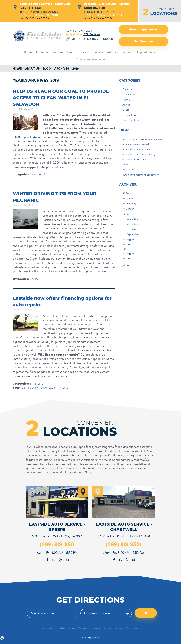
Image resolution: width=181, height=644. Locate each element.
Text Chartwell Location (40, 12)
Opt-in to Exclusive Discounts (87, 39)
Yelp (127, 560)
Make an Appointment (143, 30)
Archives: (128, 191)
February (132, 210)
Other (126, 111)
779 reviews (92, 33)
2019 (76, 69)
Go (146, 613)
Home (31, 53)
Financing (37, 384)
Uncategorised (131, 121)
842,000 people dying (27, 137)
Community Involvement (92, 60)
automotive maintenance (138, 154)
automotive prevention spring (140, 160)
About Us (44, 53)
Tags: (124, 131)
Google (120, 560)
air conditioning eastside (138, 149)
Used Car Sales (78, 53)
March (130, 205)
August (131, 247)
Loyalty (127, 100)
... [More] (124, 273)
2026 (126, 200)
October (131, 236)
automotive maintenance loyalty (142, 181)
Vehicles (111, 53)
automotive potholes (135, 165)
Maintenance (130, 95)
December (133, 226)
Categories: (130, 81)
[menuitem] (31, 53)
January (131, 215)
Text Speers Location (101, 12)
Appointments (144, 53)
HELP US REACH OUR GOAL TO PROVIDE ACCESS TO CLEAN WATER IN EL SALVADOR (63, 98)
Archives (62, 69)
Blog (47, 69)
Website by (91, 638)
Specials (97, 53)
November (132, 231)
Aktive (126, 170)
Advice (35, 279)
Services (59, 53)
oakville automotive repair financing (45, 388)
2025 (126, 221)
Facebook (114, 560)
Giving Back (38, 175)
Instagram (134, 560)
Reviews (126, 53)
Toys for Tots (129, 176)
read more (59, 167)
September (133, 242)
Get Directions (143, 42)
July (129, 252)
